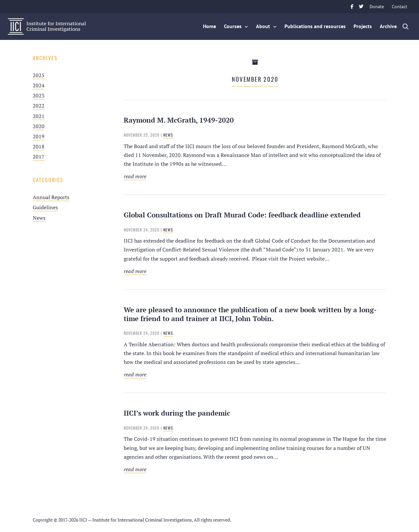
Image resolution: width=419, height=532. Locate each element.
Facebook (352, 7)
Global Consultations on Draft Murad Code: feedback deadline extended (242, 215)
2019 (39, 136)
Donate (377, 6)
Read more (179, 176)
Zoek (406, 26)
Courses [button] (233, 26)
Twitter (361, 7)
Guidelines (45, 207)
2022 (39, 106)
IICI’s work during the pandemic (177, 413)
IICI (47, 26)
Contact (400, 6)
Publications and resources (315, 26)
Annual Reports (51, 197)
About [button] (263, 26)
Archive (388, 26)
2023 (39, 95)
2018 (39, 146)
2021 (39, 116)
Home (209, 26)
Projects (363, 26)
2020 (39, 126)
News (39, 218)
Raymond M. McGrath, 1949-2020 (179, 120)
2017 (39, 157)
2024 (39, 85)
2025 (39, 75)
